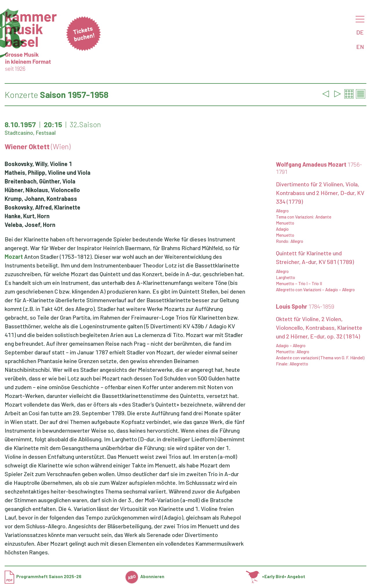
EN (360, 47)
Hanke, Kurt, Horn (27, 216)
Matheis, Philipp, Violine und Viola (48, 172)
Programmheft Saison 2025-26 (43, 576)
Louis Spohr (305, 306)
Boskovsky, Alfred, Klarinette (42, 207)
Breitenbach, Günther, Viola (40, 181)
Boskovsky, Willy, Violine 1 (38, 164)
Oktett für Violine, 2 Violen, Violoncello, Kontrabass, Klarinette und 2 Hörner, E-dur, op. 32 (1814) (319, 327)
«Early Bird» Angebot (275, 576)
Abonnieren (145, 576)
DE (360, 32)
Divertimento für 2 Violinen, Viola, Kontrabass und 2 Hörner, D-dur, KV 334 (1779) (320, 193)
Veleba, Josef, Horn (30, 225)
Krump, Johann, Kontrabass (41, 199)
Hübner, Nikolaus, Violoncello (42, 190)
